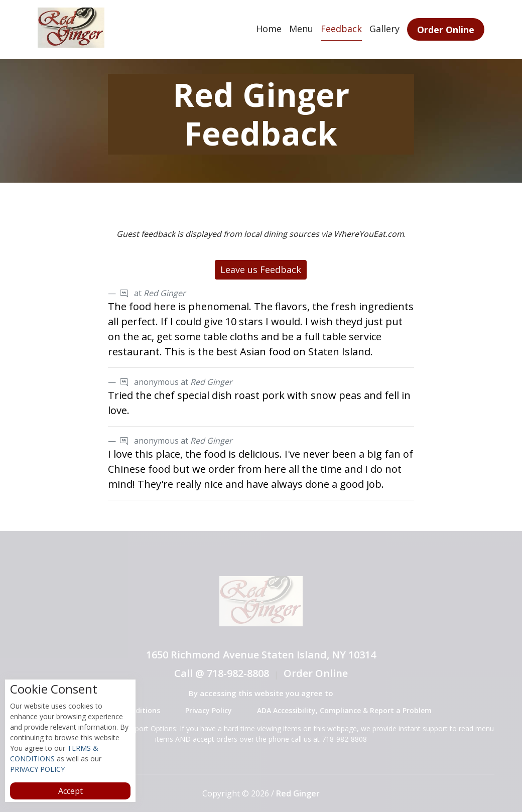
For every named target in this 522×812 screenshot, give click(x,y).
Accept (71, 791)
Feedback (341, 29)
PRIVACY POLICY (37, 769)
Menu (301, 29)
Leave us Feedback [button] (261, 269)
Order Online (446, 30)
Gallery (384, 29)
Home (269, 29)
